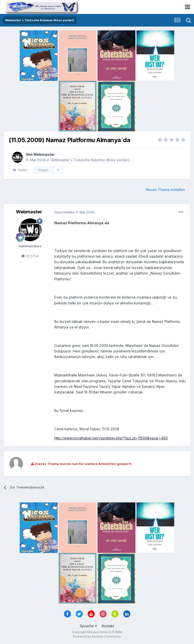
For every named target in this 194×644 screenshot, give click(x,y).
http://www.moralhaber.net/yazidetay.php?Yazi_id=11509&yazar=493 (111, 438)
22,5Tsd (30, 256)
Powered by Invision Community (97, 637)
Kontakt (108, 626)
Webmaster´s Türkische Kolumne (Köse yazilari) (90, 160)
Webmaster (44, 154)
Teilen (20, 170)
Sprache (88, 626)
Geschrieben (74, 212)
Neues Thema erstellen (165, 190)
